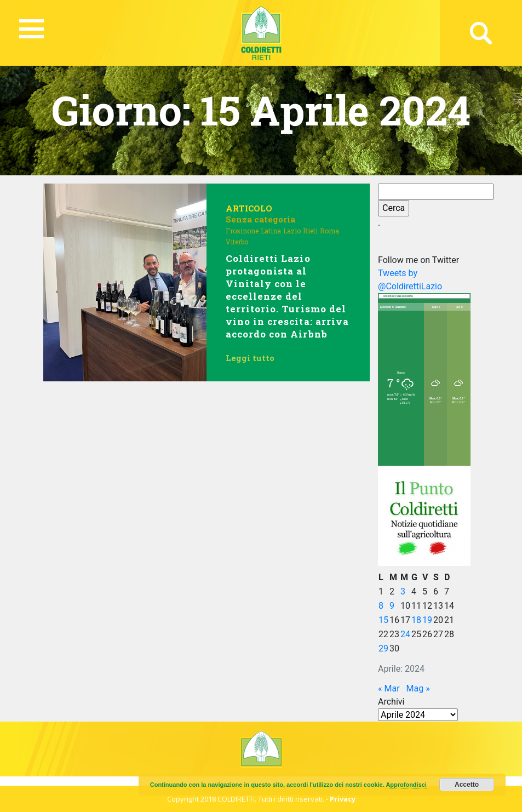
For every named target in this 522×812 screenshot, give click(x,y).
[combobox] (424, 296)
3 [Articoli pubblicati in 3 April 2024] (403, 591)
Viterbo (237, 242)
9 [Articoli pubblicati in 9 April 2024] (392, 606)
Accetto (467, 785)
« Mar (389, 688)
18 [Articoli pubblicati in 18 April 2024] (416, 620)
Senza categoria (260, 219)
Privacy (343, 799)
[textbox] (424, 297)
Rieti (310, 231)
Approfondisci (406, 785)
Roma (329, 231)
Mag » (418, 688)
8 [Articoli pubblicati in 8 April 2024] (381, 606)
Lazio (292, 231)
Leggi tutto (250, 358)
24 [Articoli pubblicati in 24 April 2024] (405, 634)
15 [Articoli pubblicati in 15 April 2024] (383, 620)
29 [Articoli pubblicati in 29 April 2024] (383, 648)
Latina (271, 231)
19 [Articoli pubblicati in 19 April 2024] (427, 620)
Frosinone (242, 231)
